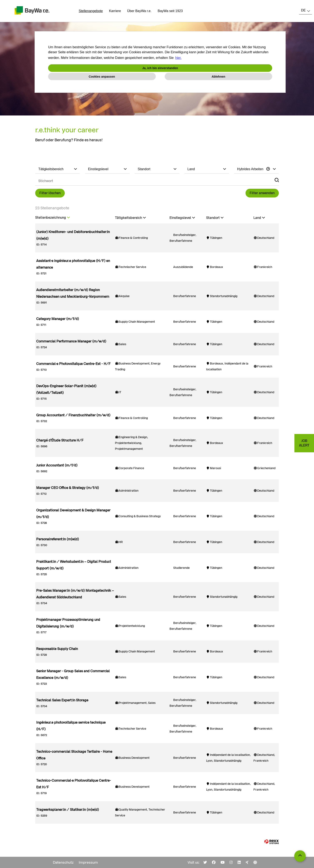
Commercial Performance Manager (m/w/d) (71, 341)
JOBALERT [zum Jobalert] (304, 443)
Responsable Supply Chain (57, 649)
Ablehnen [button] (218, 77)
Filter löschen (50, 193)
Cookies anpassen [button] (102, 77)
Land (259, 218)
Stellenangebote (91, 11)
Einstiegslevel (182, 218)
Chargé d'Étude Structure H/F (60, 440)
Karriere (115, 11)
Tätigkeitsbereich (130, 218)
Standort (215, 218)
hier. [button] (178, 58)
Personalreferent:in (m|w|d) (58, 539)
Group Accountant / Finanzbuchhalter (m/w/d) (73, 415)
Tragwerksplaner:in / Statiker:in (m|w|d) (68, 810)
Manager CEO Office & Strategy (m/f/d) (68, 488)
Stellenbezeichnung (52, 218)
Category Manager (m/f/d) (58, 319)
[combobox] (305, 10)
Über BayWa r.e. (139, 11)
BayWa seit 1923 (170, 11)
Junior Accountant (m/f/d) (57, 465)
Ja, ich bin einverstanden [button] (160, 68)
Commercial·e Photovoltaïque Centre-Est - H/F (73, 364)
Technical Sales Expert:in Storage (62, 700)
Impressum (88, 862)
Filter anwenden (262, 193)
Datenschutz (63, 862)
